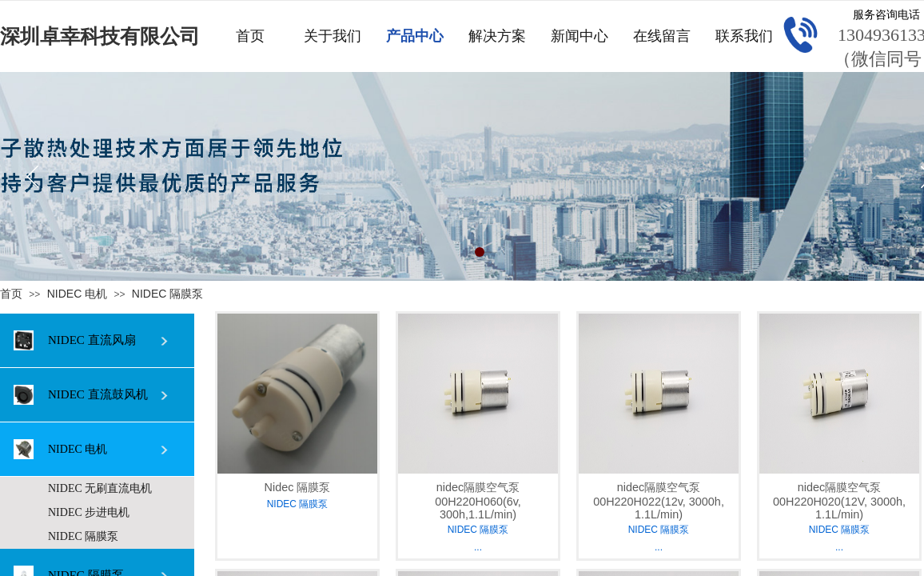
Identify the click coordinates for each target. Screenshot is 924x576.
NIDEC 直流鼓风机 (81, 395)
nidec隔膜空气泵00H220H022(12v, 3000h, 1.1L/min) (659, 501)
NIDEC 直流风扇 (75, 340)
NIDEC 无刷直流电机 (100, 488)
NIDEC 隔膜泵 (167, 294)
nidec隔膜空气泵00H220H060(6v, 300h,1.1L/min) (478, 501)
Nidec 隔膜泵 (298, 487)
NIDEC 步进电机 (89, 512)
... (478, 547)
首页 (11, 294)
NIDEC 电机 (77, 294)
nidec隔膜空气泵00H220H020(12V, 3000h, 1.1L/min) (839, 501)
